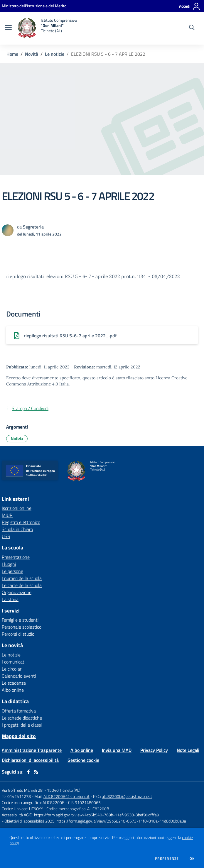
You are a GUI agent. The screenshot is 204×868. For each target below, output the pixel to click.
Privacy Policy (154, 750)
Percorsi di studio (18, 634)
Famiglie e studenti (20, 620)
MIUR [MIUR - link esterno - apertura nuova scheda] (7, 515)
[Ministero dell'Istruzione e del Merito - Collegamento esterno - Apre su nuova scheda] (34, 6)
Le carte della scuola (22, 585)
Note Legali (188, 750)
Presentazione (16, 557)
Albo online (13, 690)
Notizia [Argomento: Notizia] (17, 438)
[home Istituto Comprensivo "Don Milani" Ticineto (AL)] (47, 28)
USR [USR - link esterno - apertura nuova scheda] (6, 536)
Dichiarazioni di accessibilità (30, 760)
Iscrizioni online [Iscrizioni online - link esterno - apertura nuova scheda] (17, 508)
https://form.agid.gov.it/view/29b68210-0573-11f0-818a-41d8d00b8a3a (121, 821)
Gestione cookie (83, 760)
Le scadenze (14, 683)
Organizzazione (17, 592)
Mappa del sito (19, 736)
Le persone (12, 571)
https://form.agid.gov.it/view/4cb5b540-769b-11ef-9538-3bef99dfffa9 (97, 815)
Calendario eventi (19, 676)
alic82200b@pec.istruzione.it (127, 796)
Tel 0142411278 (16, 796)
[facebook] (28, 772)
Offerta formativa (19, 711)
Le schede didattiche (22, 718)
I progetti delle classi (22, 725)
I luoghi (9, 564)
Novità (32, 54)
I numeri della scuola (22, 578)
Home (12, 54)
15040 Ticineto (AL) (64, 790)
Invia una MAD (117, 750)
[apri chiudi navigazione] (8, 28)
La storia (10, 599)
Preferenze (167, 859)
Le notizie (55, 54)
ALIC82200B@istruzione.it (66, 796)
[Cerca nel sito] (192, 28)
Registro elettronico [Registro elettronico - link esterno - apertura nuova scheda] (21, 522)
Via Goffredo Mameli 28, (23, 790)
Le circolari (12, 669)
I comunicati (14, 662)
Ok (192, 859)
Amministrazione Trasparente (32, 750)
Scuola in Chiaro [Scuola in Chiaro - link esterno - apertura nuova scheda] (17, 529)
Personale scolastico (22, 627)
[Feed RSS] (36, 772)
